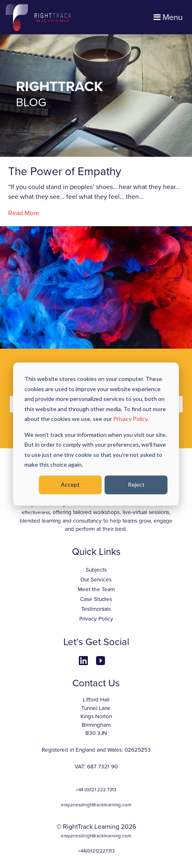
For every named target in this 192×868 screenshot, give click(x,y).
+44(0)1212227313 (96, 851)
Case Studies (96, 599)
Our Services (96, 580)
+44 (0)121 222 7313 (96, 790)
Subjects (96, 570)
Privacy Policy (96, 619)
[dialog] (96, 434)
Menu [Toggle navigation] (168, 18)
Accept (70, 484)
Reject (136, 484)
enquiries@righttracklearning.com (96, 805)
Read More (24, 213)
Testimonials (96, 609)
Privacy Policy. (131, 419)
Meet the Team (96, 590)
